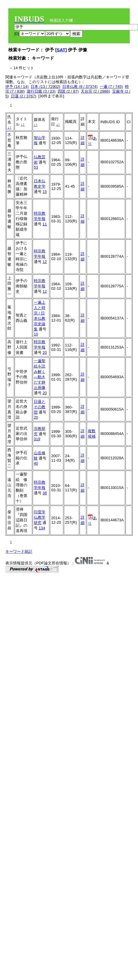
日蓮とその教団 (40, 407)
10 (36, 334)
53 (36, 167)
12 (45, 262)
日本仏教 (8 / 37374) (80, 87)
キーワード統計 (19, 551)
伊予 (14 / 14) (17, 87)
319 (37, 439)
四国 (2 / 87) (68, 91)
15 (45, 192)
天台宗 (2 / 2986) (95, 91)
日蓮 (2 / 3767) (24, 96)
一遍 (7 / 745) (111, 87)
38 (45, 493)
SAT (61, 50)
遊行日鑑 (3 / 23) (41, 91)
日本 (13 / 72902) (45, 87)
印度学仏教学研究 (40, 517)
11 (45, 224)
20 (45, 353)
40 (36, 463)
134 (42, 528)
